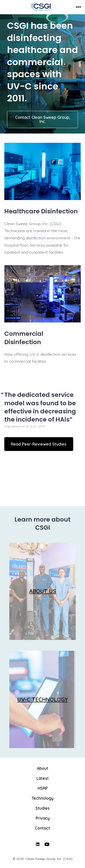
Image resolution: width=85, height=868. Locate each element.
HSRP (43, 788)
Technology (43, 798)
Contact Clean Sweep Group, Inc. (43, 119)
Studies (42, 808)
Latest (43, 778)
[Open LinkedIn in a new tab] (38, 844)
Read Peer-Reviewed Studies (39, 444)
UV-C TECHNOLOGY (42, 699)
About (43, 768)
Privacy (43, 818)
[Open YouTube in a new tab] (47, 844)
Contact (42, 828)
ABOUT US (43, 591)
